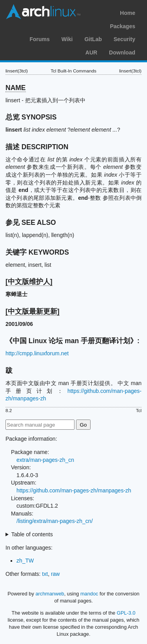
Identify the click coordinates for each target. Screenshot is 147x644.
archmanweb (50, 594)
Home (128, 13)
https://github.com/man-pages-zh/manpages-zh (74, 490)
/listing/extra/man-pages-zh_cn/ (55, 521)
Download (122, 52)
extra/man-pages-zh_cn (45, 460)
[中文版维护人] (29, 282)
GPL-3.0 (126, 613)
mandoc (89, 594)
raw (55, 574)
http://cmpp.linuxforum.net (37, 353)
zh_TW (25, 561)
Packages (122, 26)
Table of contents (32, 534)
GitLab (93, 39)
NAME (16, 88)
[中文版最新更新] (33, 311)
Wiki (67, 39)
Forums (39, 39)
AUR (91, 52)
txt (45, 574)
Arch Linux (43, 12)
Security (124, 39)
